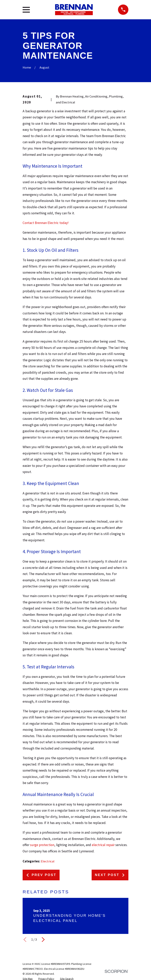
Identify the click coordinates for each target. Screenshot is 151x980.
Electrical (48, 861)
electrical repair (103, 845)
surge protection (42, 845)
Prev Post (41, 875)
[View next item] (43, 940)
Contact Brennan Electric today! (46, 223)
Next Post (110, 875)
